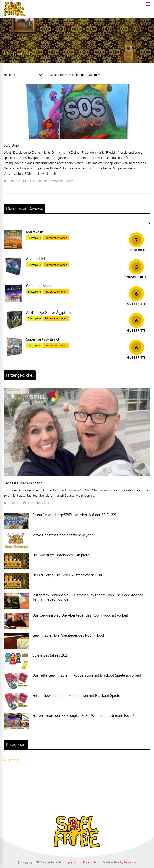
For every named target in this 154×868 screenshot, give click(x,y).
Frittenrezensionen (56, 238)
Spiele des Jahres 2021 (50, 655)
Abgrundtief (36, 259)
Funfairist (14, 181)
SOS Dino (11, 145)
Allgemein (11, 760)
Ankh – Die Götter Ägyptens (49, 313)
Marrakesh (35, 232)
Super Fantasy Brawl (43, 339)
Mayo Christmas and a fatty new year (63, 535)
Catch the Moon (39, 286)
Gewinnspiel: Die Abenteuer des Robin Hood (68, 635)
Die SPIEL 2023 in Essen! (24, 483)
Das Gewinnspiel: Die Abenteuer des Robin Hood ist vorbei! (80, 615)
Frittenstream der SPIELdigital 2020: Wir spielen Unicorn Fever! (83, 715)
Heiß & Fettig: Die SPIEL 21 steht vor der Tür (67, 575)
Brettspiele (34, 238)
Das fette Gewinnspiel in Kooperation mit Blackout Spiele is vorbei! (87, 675)
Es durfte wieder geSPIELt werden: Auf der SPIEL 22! (74, 515)
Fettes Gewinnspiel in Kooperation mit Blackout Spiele (76, 695)
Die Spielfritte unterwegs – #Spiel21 (61, 555)
